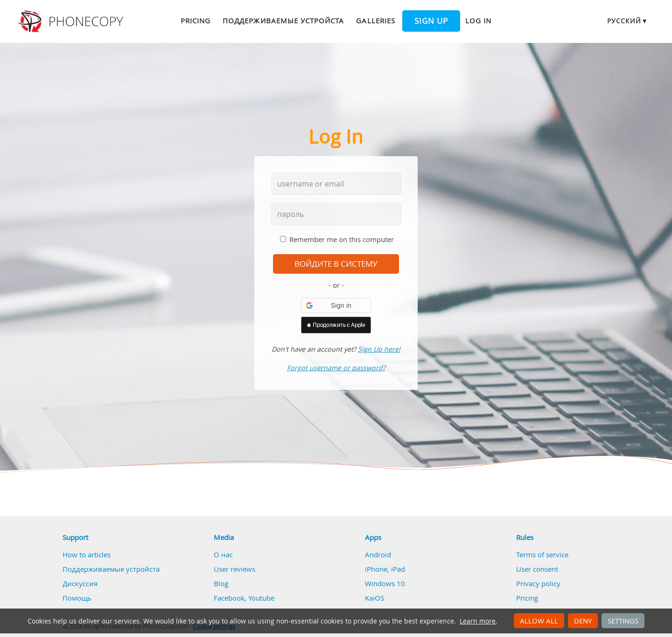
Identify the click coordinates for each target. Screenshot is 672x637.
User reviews (234, 569)
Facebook (229, 598)
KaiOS (374, 598)
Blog (221, 583)
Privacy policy (538, 583)
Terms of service (542, 554)
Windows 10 (385, 583)
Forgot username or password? (336, 368)
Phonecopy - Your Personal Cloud (72, 21)
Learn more (478, 621)
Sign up (431, 21)
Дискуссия (80, 583)
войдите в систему (336, 264)
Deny (583, 621)
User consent (537, 569)
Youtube (261, 598)
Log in (478, 21)
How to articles (87, 554)
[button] (336, 305)
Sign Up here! (379, 349)
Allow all (539, 621)
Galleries (375, 21)
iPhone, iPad (385, 569)
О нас (223, 554)
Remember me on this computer (342, 239)
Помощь (77, 598)
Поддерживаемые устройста (283, 21)
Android (378, 554)
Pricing (196, 21)
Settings (623, 621)
